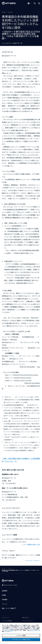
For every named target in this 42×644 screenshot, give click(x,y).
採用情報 (5, 600)
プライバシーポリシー (28, 621)
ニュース (10, 12)
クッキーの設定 (21, 636)
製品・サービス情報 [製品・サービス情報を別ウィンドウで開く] (8, 608)
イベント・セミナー (33, 561)
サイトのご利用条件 (7, 621)
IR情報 (4, 595)
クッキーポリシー (35, 630)
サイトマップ (5, 618)
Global (10, 585)
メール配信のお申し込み (32, 545)
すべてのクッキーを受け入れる (21, 640)
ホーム (4, 12)
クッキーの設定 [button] (10, 630)
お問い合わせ (25, 618)
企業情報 (5, 591)
